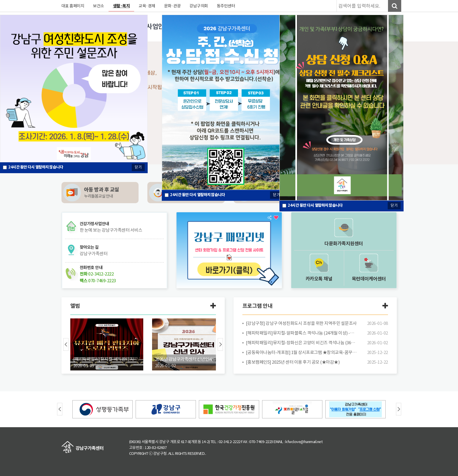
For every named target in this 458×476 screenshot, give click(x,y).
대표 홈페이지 (73, 6)
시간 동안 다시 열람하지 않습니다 (197, 195)
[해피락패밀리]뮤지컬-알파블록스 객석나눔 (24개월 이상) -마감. (302, 333)
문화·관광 (173, 6)
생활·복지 (121, 6)
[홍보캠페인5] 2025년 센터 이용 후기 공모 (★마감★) (293, 362)
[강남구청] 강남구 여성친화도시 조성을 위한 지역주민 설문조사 (301, 323)
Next (220, 344)
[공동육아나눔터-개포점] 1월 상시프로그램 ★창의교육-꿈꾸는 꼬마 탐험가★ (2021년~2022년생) (302, 352)
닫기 (277, 195)
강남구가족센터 (94, 254)
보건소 (99, 6)
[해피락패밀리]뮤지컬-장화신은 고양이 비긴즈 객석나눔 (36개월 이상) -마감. (302, 343)
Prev (66, 344)
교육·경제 (147, 6)
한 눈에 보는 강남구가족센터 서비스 (111, 230)
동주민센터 (226, 6)
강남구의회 (199, 6)
